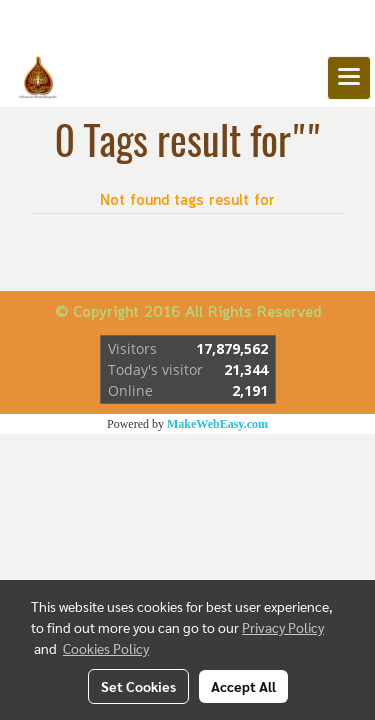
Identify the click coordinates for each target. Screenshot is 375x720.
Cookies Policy (106, 648)
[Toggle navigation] (349, 78)
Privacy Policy (283, 627)
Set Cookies (138, 686)
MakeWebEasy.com (217, 424)
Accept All (243, 686)
